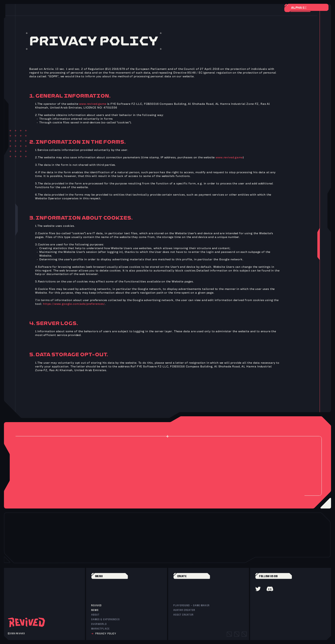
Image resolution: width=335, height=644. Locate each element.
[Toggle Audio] (67, 8)
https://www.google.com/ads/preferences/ (74, 304)
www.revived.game (93, 104)
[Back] (52, 8)
